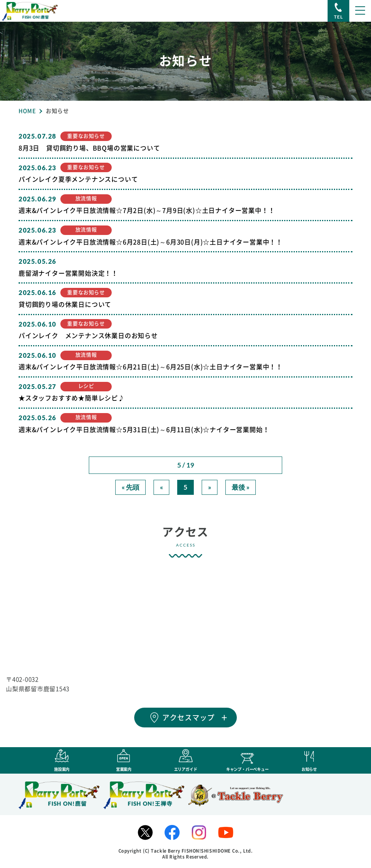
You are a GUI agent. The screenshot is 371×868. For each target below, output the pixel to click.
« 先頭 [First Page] (130, 487)
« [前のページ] (161, 487)
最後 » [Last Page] (241, 487)
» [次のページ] (210, 487)
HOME (27, 111)
